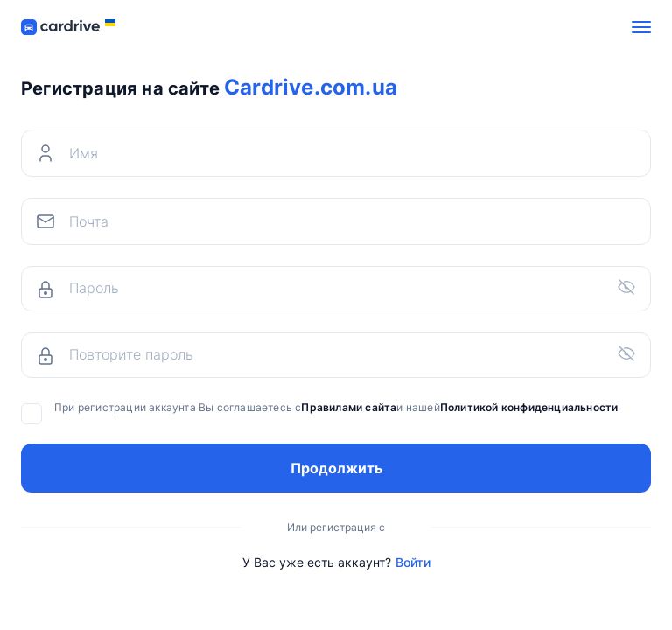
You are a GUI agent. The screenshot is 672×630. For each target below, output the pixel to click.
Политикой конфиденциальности (529, 407)
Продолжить (336, 468)
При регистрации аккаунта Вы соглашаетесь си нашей (319, 407)
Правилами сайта (349, 407)
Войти (413, 562)
